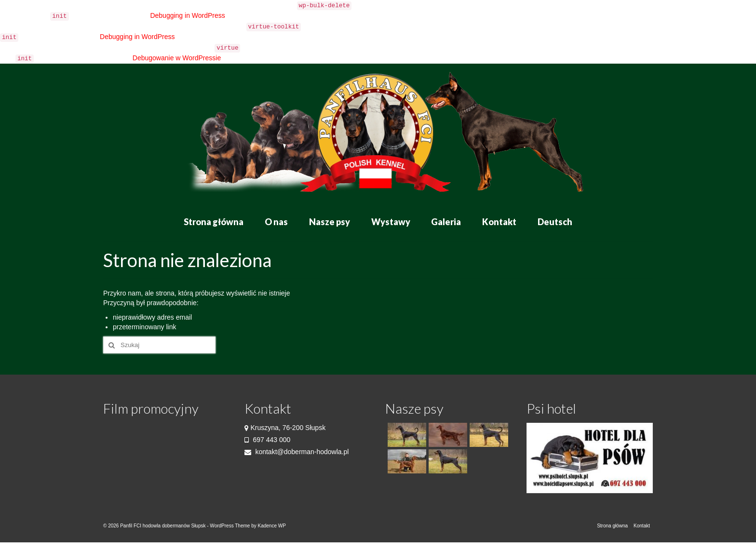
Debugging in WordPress (187, 15)
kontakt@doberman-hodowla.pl (297, 452)
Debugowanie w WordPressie (177, 58)
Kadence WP (271, 526)
